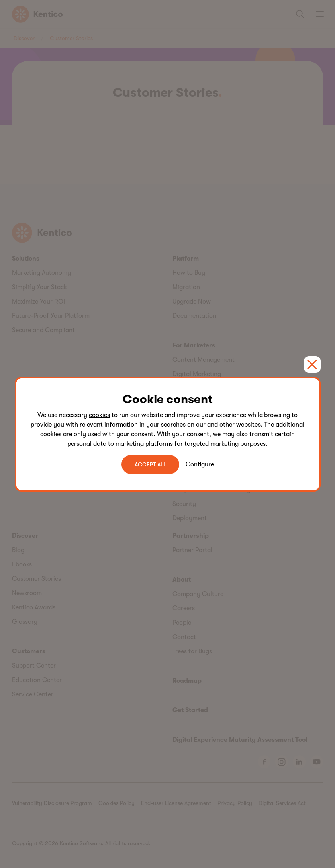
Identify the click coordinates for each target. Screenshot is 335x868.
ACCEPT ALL (150, 464)
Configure (200, 464)
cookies (99, 415)
